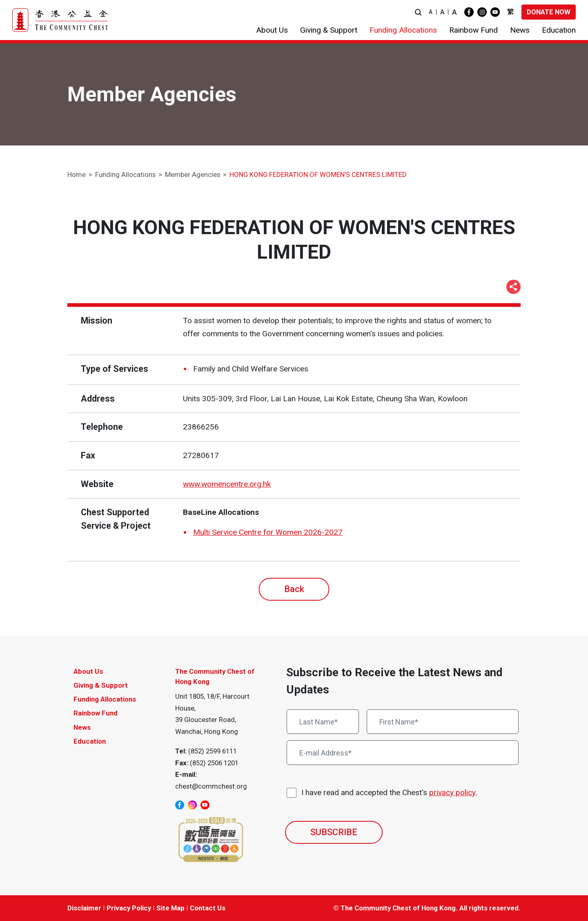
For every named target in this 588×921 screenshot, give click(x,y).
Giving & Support (101, 685)
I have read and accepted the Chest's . (389, 793)
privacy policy (452, 792)
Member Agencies (193, 174)
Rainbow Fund (96, 713)
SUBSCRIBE (334, 832)
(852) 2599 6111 (213, 751)
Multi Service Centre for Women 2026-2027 (268, 532)
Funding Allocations (125, 174)
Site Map (170, 908)
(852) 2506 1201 (214, 763)
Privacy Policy (129, 908)
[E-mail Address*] (403, 753)
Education (90, 741)
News (82, 727)
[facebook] (469, 12)
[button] (418, 12)
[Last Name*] (323, 722)
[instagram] (482, 12)
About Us (88, 671)
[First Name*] (443, 722)
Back (294, 589)
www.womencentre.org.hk (227, 484)
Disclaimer (84, 908)
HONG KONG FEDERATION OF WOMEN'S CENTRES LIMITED (318, 174)
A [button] (431, 12)
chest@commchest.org (211, 786)
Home (77, 174)
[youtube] (495, 12)
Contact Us (208, 908)
